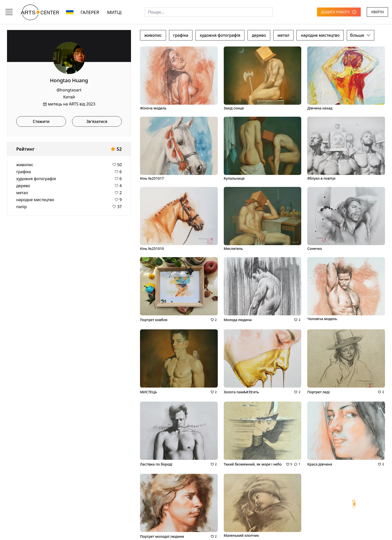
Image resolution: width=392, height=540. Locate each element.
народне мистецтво (35, 200)
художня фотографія (36, 179)
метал (22, 193)
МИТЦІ (114, 12)
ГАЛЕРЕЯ (90, 12)
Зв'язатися (97, 121)
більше (360, 35)
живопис (25, 165)
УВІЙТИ (377, 12)
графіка (24, 172)
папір (21, 207)
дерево (23, 186)
